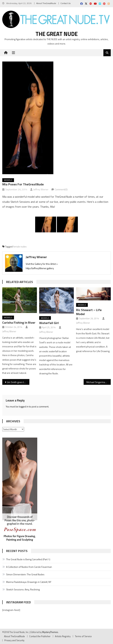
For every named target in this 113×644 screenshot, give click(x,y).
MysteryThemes (50, 632)
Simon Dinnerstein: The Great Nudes (25, 574)
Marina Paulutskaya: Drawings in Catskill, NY (29, 582)
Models (8, 180)
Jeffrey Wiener (41, 189)
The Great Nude (57, 34)
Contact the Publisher (40, 636)
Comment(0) (61, 189)
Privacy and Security (14, 640)
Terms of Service (83, 636)
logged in (24, 406)
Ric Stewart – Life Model (89, 312)
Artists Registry (63, 636)
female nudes (20, 247)
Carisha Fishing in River (19, 323)
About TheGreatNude (46, 3)
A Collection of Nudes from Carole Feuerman (29, 567)
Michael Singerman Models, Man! (99, 382)
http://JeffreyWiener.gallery (40, 268)
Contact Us (66, 3)
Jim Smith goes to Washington (18, 382)
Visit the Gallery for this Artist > (42, 264)
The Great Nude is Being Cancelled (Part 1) (28, 559)
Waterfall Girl (49, 323)
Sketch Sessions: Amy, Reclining (23, 589)
